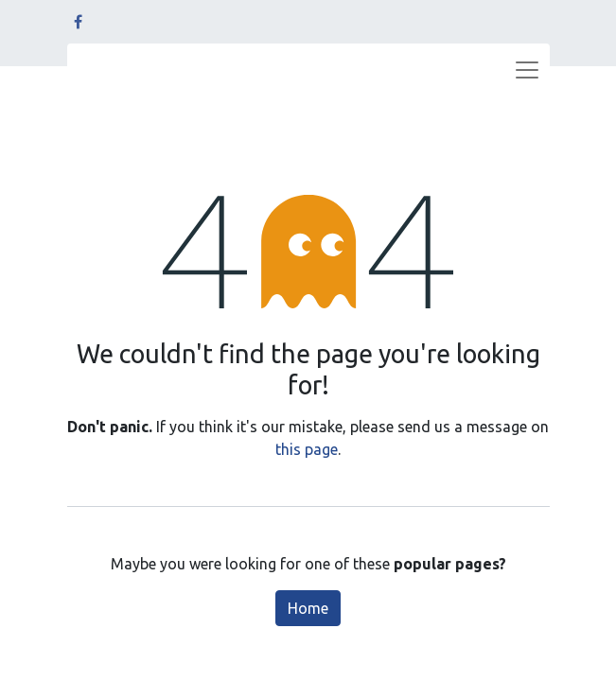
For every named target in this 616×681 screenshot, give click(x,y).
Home (308, 608)
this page (307, 449)
